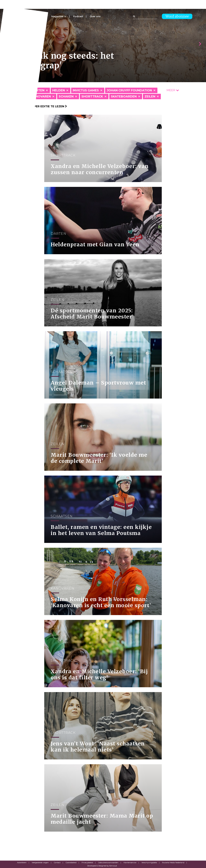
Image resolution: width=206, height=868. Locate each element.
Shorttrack (92, 96)
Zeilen (150, 96)
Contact (57, 863)
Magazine (57, 16)
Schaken (66, 96)
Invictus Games (86, 90)
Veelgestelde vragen (40, 863)
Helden (59, 90)
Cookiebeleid (71, 863)
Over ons (95, 16)
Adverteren (22, 863)
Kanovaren (41, 96)
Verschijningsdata (149, 863)
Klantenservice (130, 863)
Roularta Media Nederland (173, 863)
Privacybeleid (87, 863)
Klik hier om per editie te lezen (40, 106)
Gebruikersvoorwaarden (108, 863)
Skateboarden (124, 96)
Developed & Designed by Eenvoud (102, 866)
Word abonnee (177, 16)
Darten (38, 90)
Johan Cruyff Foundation (129, 90)
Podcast (78, 16)
